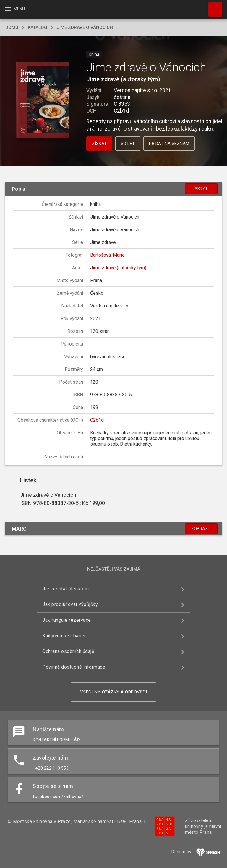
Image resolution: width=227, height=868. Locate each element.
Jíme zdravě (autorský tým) (123, 79)
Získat (99, 144)
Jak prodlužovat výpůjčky (70, 604)
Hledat (213, 6)
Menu (15, 9)
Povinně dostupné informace (74, 667)
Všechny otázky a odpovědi (114, 692)
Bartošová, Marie (107, 255)
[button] (42, 101)
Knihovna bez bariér (64, 636)
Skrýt (201, 189)
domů (12, 27)
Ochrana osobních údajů (68, 651)
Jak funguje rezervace (67, 620)
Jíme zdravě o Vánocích (85, 27)
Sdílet (128, 144)
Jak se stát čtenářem (65, 589)
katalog (38, 27)
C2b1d (97, 420)
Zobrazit (201, 529)
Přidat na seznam (169, 144)
